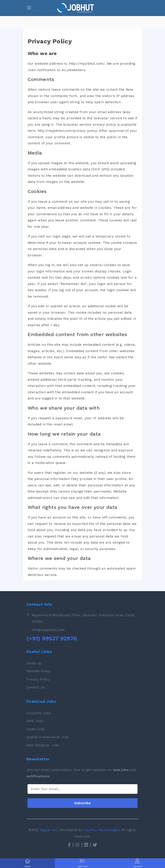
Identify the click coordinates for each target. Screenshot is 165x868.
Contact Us (36, 687)
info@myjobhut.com (48, 630)
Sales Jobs (36, 729)
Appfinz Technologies (102, 830)
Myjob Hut (49, 830)
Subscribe (82, 803)
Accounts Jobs (39, 713)
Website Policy (39, 671)
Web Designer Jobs (43, 745)
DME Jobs (35, 721)
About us (34, 663)
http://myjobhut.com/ (87, 64)
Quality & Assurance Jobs (48, 737)
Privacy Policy (38, 679)
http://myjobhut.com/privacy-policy (67, 131)
